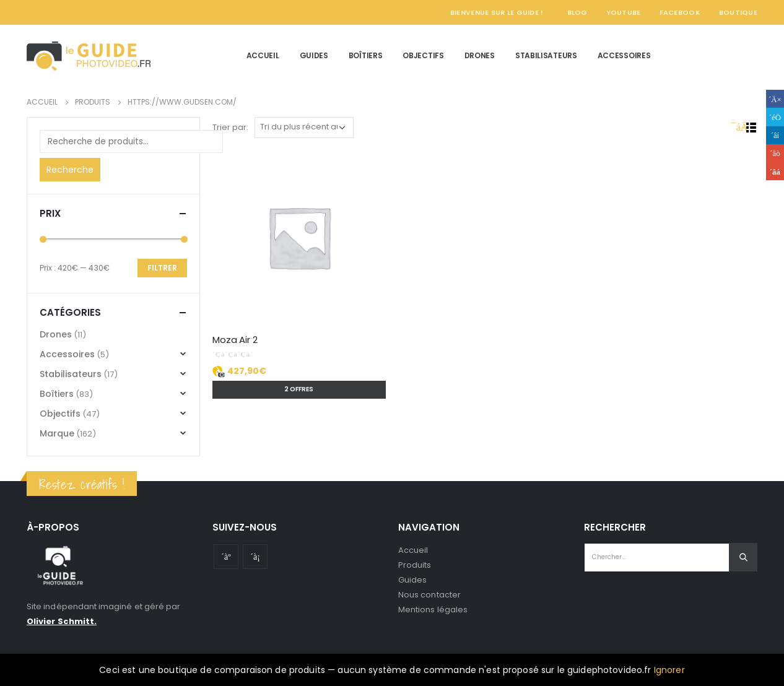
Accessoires (624, 55)
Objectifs (423, 55)
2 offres (299, 389)
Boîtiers (366, 55)
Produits (415, 565)
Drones (480, 55)
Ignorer (669, 670)
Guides (314, 55)
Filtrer (162, 268)
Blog (577, 12)
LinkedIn (775, 135)
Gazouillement (775, 117)
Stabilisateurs (546, 55)
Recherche (70, 170)
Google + (775, 153)
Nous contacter (429, 595)
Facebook (680, 12)
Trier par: (230, 127)
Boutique (738, 12)
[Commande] (304, 128)
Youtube (226, 557)
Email (775, 171)
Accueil (263, 55)
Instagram (255, 557)
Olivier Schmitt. (62, 621)
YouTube (624, 12)
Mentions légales (433, 610)
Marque (57, 433)
